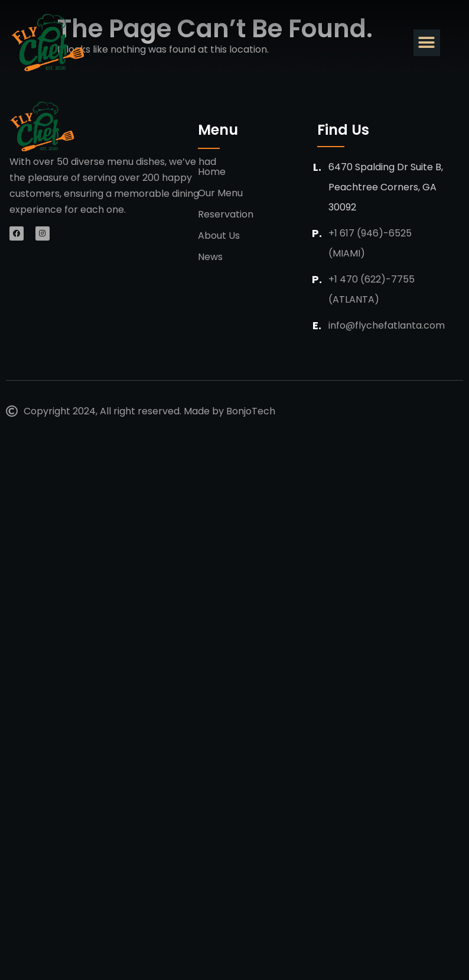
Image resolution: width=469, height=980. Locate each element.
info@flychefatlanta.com (387, 325)
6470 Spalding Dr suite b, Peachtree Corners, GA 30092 (386, 187)
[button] (427, 43)
